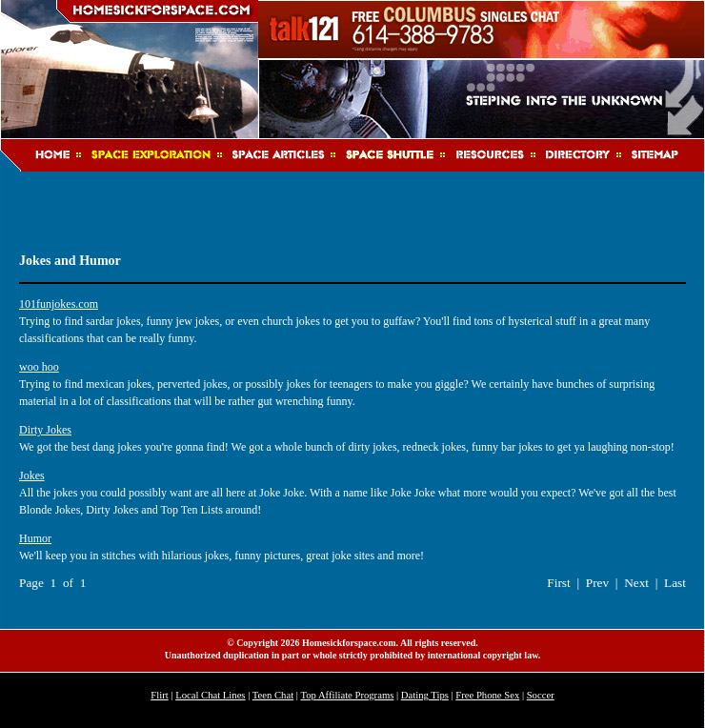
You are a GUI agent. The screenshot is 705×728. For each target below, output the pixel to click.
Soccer (541, 695)
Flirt (159, 695)
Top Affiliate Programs (347, 695)
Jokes (32, 475)
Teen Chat (273, 695)
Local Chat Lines (210, 695)
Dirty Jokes (45, 430)
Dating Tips (425, 695)
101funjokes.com (59, 304)
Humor (35, 538)
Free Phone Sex (487, 695)
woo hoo (39, 367)
